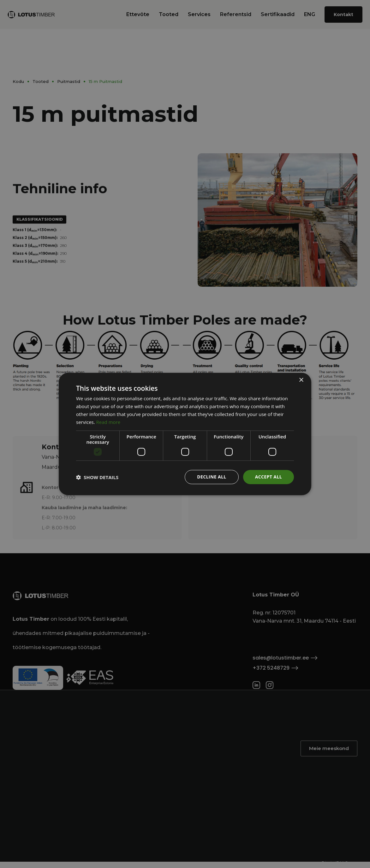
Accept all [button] (269, 477)
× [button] (301, 380)
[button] (97, 477)
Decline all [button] (212, 477)
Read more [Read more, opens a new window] (108, 422)
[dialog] (185, 434)
